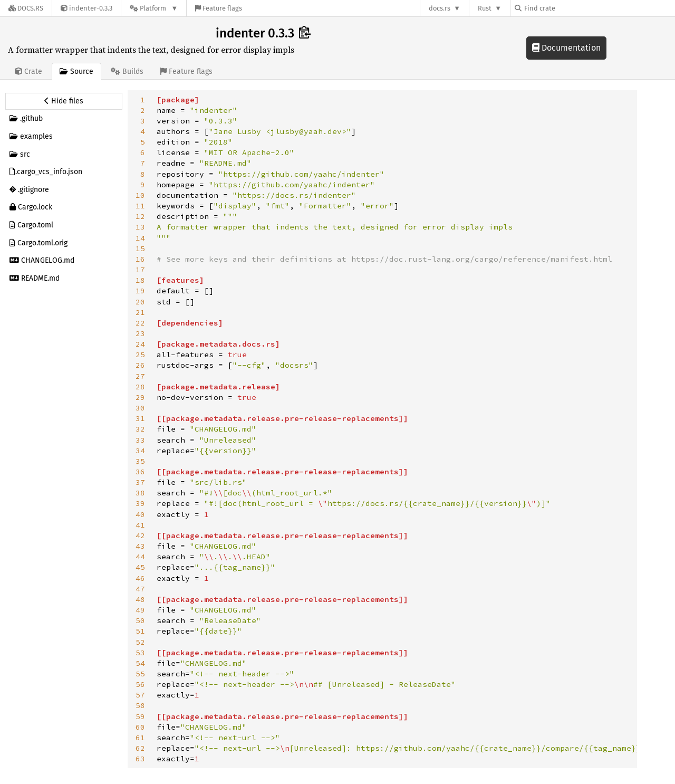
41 (140, 525)
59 (140, 716)
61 (140, 738)
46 (140, 578)
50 (140, 620)
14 (140, 238)
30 (140, 408)
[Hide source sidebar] (64, 101)
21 (140, 312)
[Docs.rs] (26, 8)
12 (140, 216)
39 (140, 503)
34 (140, 451)
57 (140, 695)
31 (140, 418)
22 (140, 323)
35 (140, 461)
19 (140, 291)
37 (140, 482)
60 (140, 727)
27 (140, 376)
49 (140, 610)
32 (140, 429)
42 (140, 536)
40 (140, 514)
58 (140, 705)
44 (140, 557)
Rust (485, 8)
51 (140, 631)
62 (140, 748)
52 (140, 642)
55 (140, 674)
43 (140, 546)
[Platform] (154, 8)
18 (140, 280)
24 (140, 344)
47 (140, 589)
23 (140, 333)
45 (140, 567)
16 (140, 259)
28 (140, 387)
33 (140, 440)
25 (140, 355)
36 (140, 472)
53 (140, 653)
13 (140, 227)
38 (140, 493)
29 (140, 397)
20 (140, 302)
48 (140, 599)
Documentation (566, 48)
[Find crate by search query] (567, 8)
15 (140, 248)
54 (140, 663)
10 (140, 195)
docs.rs (440, 8)
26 (140, 365)
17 (140, 270)
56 (140, 684)
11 (140, 206)
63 (140, 759)
